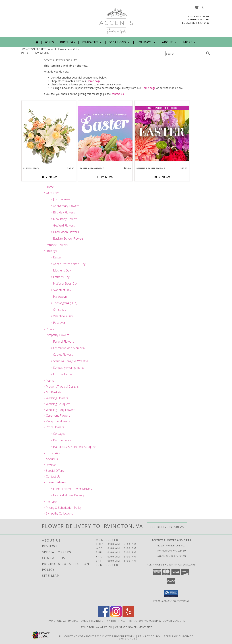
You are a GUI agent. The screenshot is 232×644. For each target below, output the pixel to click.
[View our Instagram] (116, 616)
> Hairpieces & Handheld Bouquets (74, 447)
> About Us (51, 459)
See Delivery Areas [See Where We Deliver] (167, 527)
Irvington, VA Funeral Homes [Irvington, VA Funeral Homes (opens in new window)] (68, 621)
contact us (118, 94)
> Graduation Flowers (65, 232)
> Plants (49, 381)
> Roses (49, 329)
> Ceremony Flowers (57, 415)
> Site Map (50, 502)
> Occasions (51, 193)
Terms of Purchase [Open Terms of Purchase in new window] (179, 636)
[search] (208, 53)
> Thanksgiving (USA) (64, 303)
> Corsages (58, 434)
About (170, 42)
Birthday (68, 42)
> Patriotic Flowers (56, 245)
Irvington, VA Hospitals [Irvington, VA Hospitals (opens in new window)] (108, 621)
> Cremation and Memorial (68, 348)
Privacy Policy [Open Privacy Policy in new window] (149, 636)
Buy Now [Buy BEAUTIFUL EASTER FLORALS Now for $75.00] (162, 177)
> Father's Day (60, 277)
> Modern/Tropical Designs (61, 386)
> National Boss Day (64, 283)
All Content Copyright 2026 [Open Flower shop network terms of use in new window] (80, 636)
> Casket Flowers (62, 355)
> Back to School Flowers (67, 238)
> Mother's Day (61, 270)
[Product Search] (185, 54)
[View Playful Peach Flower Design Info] (49, 134)
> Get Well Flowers (63, 225)
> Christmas (58, 310)
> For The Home (61, 374)
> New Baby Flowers (64, 219)
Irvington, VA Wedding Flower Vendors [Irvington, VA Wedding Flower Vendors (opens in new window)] (157, 621)
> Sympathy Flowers (56, 335)
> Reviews (50, 465)
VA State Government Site (134, 627)
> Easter (56, 257)
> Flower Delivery (55, 482)
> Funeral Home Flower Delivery (71, 489)
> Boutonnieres (61, 440)
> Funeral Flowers (62, 341)
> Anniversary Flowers (65, 206)
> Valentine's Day (62, 316)
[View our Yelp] (128, 616)
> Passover (58, 323)
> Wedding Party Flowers (59, 410)
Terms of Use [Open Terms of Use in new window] (127, 638)
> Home (49, 187)
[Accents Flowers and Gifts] (116, 21)
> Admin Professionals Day (68, 264)
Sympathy (92, 42)
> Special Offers (54, 471)
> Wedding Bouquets (57, 404)
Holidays (146, 42)
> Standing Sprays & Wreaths (69, 361)
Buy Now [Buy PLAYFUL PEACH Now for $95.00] (49, 177)
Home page (94, 81)
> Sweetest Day (61, 290)
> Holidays (50, 251)
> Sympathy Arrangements (68, 368)
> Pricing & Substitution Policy (62, 508)
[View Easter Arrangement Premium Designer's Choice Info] (105, 134)
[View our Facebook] (104, 616)
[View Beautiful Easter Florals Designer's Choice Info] (162, 134)
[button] (200, 8)
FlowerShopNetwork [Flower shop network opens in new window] (119, 636)
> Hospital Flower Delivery (68, 495)
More (190, 42)
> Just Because (60, 199)
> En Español (52, 453)
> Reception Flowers (57, 421)
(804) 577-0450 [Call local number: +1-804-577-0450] (200, 23)
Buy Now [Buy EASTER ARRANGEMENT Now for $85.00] (105, 177)
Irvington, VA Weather (96, 627)
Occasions (120, 42)
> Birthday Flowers (63, 212)
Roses (49, 42)
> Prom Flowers (54, 427)
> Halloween (59, 297)
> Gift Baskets (52, 392)
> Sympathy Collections (58, 513)
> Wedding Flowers (56, 398)
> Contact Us (52, 476)
